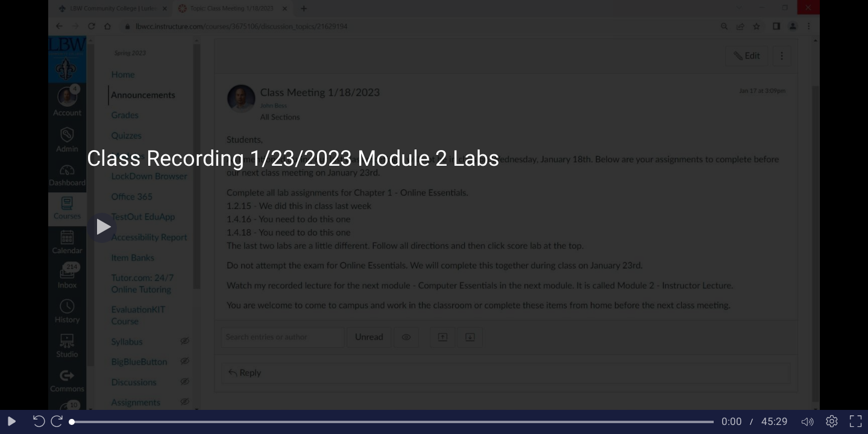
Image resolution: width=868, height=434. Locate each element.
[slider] (393, 422)
